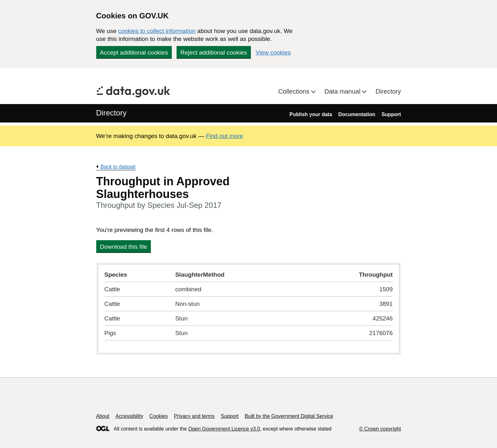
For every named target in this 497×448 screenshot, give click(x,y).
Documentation (357, 114)
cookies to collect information (157, 31)
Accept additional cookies (134, 53)
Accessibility (129, 416)
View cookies (273, 53)
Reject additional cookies (214, 53)
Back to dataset (118, 167)
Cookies (158, 416)
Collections (295, 91)
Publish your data (311, 114)
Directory (388, 91)
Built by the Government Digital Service (289, 416)
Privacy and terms (194, 416)
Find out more (224, 136)
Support (391, 114)
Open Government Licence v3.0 (224, 429)
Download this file (124, 247)
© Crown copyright (380, 429)
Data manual (343, 91)
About (103, 416)
